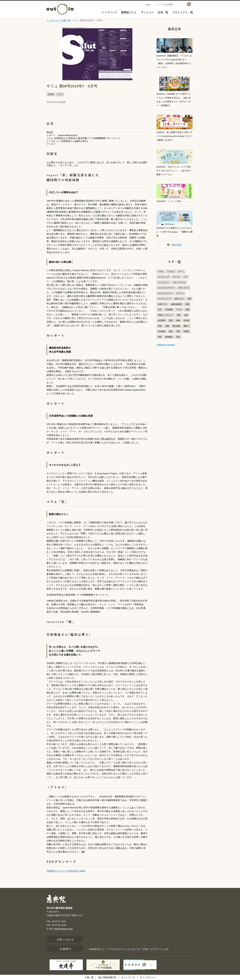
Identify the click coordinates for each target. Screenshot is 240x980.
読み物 (51, 94)
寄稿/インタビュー (166, 312)
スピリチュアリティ (166, 285)
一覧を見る (174, 242)
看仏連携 (176, 323)
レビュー (180, 291)
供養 (187, 301)
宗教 (187, 307)
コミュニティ (163, 280)
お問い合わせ (65, 939)
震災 (178, 334)
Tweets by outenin (166, 342)
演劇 (167, 323)
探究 (171, 318)
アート (181, 269)
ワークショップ (164, 296)
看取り (186, 323)
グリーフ (176, 274)
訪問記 (186, 329)
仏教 (189, 296)
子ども (179, 307)
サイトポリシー (148, 977)
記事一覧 (163, 12)
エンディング (163, 274)
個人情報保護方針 (107, 977)
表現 (178, 329)
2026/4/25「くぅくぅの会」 (171, 199)
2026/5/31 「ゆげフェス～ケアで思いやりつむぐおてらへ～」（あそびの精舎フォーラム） (174, 169)
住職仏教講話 (176, 301)
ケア (186, 274)
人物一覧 (89, 977)
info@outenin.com (63, 929)
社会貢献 (162, 329)
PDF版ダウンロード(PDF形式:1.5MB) (66, 871)
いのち (161, 269)
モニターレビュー (165, 291)
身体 (160, 334)
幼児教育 (162, 318)
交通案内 (65, 949)
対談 (186, 312)
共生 (160, 307)
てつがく (171, 269)
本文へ (148, 5)
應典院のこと (129, 12)
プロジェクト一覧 (183, 12)
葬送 (171, 329)
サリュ (60, 94)
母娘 (160, 323)
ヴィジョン (147, 12)
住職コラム (163, 301)
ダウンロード (184, 285)
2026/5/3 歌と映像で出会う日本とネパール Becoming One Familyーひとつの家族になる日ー (174, 135)
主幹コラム (179, 296)
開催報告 (169, 334)
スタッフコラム (179, 280)
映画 (178, 318)
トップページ (109, 12)
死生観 (186, 318)
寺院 (179, 312)
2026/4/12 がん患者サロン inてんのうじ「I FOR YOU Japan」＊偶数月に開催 (174, 229)
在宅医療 (169, 307)
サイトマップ (128, 977)
